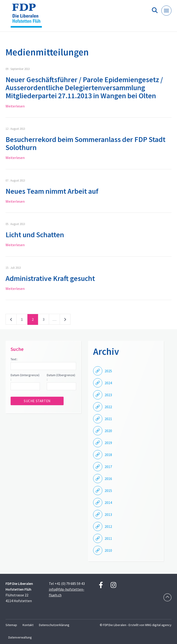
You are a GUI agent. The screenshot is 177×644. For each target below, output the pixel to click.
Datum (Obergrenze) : (61, 377)
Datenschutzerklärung (54, 625)
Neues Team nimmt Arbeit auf (52, 191)
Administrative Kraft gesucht (50, 278)
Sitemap (11, 625)
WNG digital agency (158, 625)
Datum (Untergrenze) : (25, 377)
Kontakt (28, 625)
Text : (14, 359)
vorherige (11, 320)
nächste (65, 320)
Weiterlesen (15, 106)
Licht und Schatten (35, 235)
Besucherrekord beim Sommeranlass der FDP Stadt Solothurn (86, 143)
